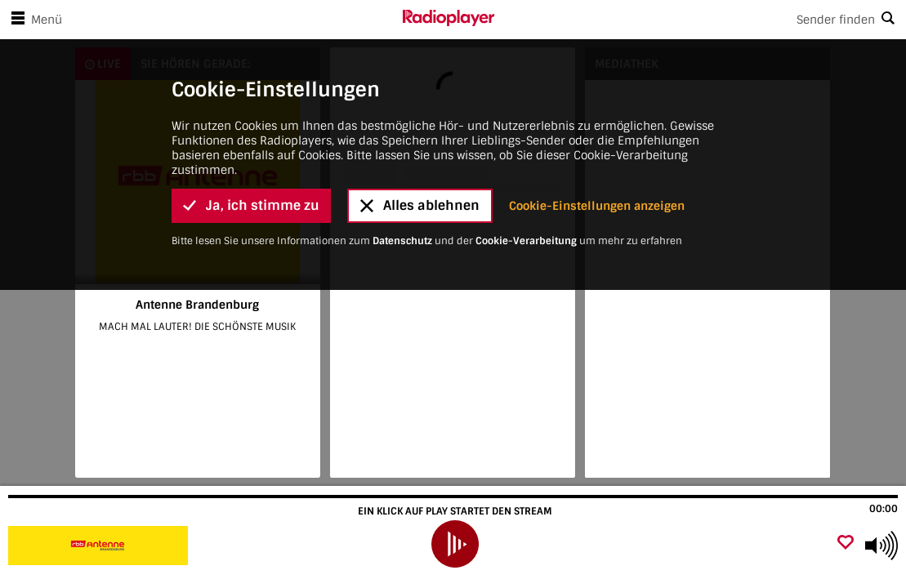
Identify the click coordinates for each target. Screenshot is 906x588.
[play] (455, 543)
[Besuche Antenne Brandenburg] (100, 546)
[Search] (701, 20)
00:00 (884, 509)
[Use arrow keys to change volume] (881, 546)
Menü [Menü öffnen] (33, 20)
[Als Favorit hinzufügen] (846, 543)
